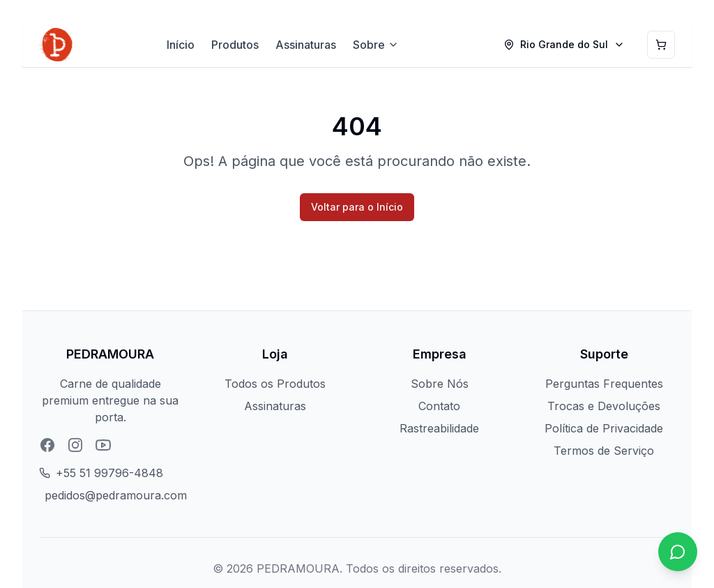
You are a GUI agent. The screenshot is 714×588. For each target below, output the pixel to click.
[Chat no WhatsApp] (678, 552)
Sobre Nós (440, 384)
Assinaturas (306, 45)
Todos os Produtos (275, 384)
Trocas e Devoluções (604, 406)
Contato (439, 406)
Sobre (376, 45)
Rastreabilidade (439, 428)
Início (181, 45)
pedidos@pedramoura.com (116, 495)
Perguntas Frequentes (604, 384)
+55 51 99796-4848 (109, 473)
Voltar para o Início (357, 207)
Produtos (235, 45)
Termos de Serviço (604, 451)
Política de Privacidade (604, 428)
